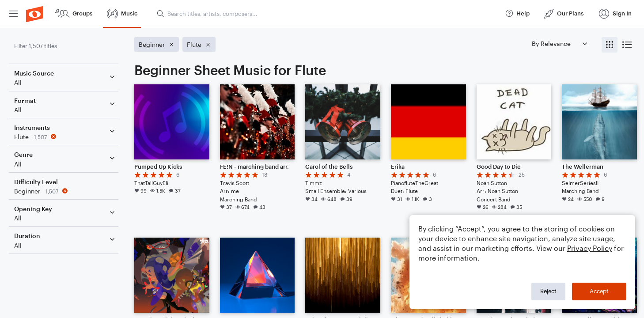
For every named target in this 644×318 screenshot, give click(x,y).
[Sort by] (559, 44)
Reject (548, 291)
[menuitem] (13, 14)
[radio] (610, 45)
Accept (599, 291)
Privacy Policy (590, 248)
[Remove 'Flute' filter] (65, 137)
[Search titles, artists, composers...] (327, 14)
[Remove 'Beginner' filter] (65, 191)
